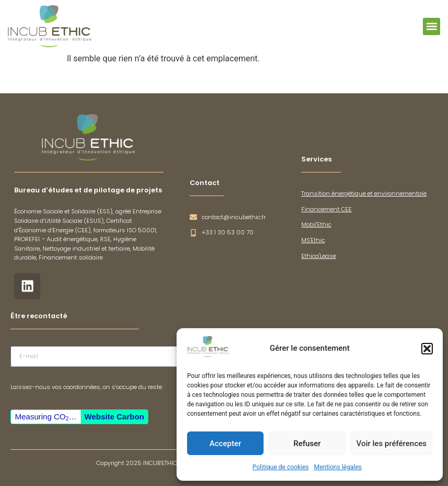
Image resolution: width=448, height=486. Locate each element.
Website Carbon (114, 417)
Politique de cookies (281, 467)
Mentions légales (338, 467)
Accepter (225, 444)
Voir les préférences (391, 444)
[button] (427, 349)
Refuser (307, 444)
